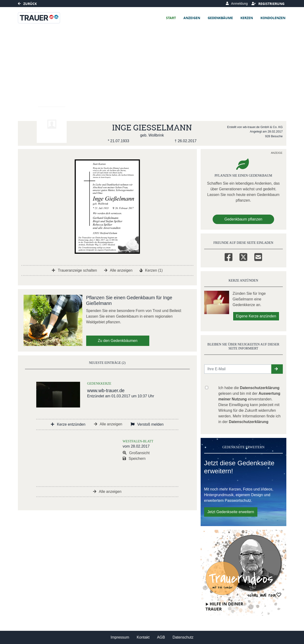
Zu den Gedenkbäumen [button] (118, 341)
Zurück (27, 4)
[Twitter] (243, 256)
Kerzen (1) (151, 270)
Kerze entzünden (68, 424)
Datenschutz (183, 637)
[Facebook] (229, 256)
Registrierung (268, 4)
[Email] (258, 256)
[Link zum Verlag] (39, 18)
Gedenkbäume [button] (220, 18)
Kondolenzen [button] (273, 18)
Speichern (134, 459)
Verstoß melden (147, 424)
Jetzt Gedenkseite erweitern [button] (231, 512)
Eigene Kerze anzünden (256, 316)
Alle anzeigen (118, 270)
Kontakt (143, 637)
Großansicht (136, 453)
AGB (161, 637)
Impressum (120, 637)
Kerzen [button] (247, 18)
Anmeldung (237, 4)
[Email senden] (238, 369)
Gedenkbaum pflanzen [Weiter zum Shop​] (243, 219)
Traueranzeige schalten (74, 270)
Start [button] (171, 18)
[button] (277, 369)
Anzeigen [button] (192, 18)
